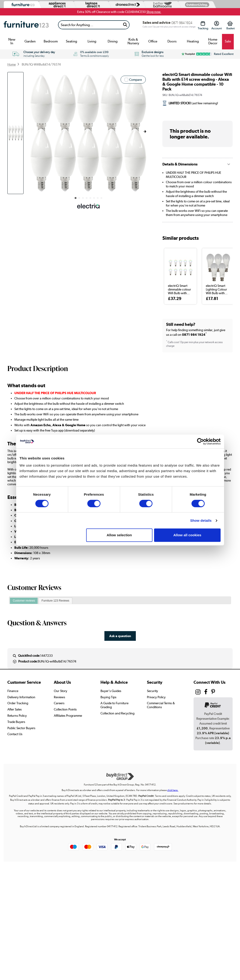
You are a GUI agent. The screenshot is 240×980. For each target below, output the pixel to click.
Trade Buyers (16, 722)
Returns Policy (17, 716)
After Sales (15, 709)
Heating (193, 41)
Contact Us (15, 734)
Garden (30, 41)
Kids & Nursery (133, 41)
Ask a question (120, 636)
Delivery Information (21, 697)
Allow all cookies (187, 535)
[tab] (24, 601)
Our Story (61, 691)
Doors (172, 41)
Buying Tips (108, 697)
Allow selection (119, 535)
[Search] (90, 25)
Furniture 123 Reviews (55, 601)
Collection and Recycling (117, 713)
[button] (145, 132)
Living (92, 41)
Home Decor (213, 41)
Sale (228, 41)
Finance (13, 691)
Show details (201, 520)
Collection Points (65, 709)
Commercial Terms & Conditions (161, 705)
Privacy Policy (156, 697)
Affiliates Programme (68, 716)
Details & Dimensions (180, 164)
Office (153, 41)
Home (12, 64)
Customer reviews (24, 601)
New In (12, 41)
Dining (113, 41)
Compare (135, 80)
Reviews (59, 697)
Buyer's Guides (111, 691)
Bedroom (51, 41)
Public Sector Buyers (21, 728)
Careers (59, 703)
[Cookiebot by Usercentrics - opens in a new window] (200, 441)
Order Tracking (18, 703)
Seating (71, 41)
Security (152, 691)
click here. (173, 790)
